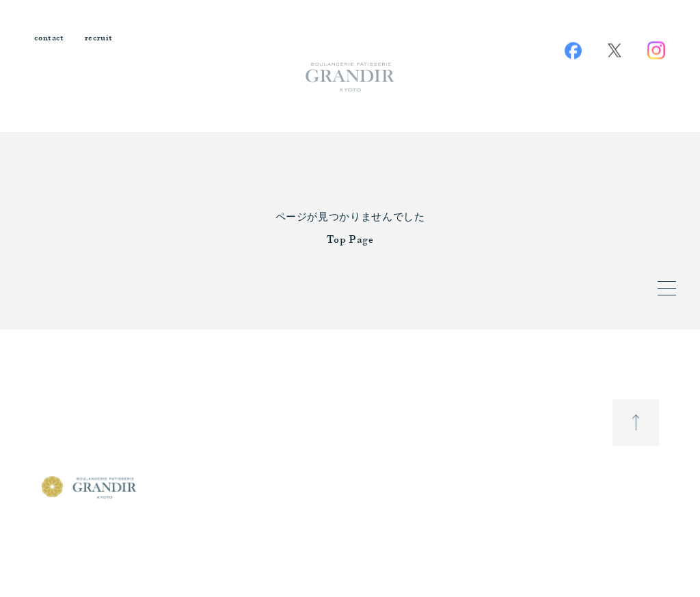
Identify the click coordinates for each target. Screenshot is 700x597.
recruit (99, 39)
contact (49, 39)
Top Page (350, 240)
